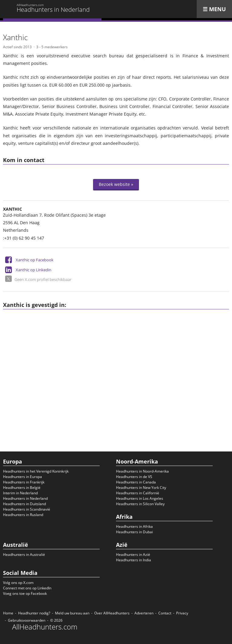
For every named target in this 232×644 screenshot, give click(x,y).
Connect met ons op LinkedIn (27, 588)
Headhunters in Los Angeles (140, 498)
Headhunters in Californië (138, 493)
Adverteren (144, 613)
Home (8, 613)
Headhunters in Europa (23, 477)
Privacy (182, 613)
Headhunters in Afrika (134, 526)
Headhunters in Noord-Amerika (142, 471)
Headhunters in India (134, 560)
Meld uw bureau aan (72, 613)
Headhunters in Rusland (23, 515)
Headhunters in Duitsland (24, 504)
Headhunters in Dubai (134, 532)
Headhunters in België (22, 488)
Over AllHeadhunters (112, 613)
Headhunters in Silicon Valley (140, 504)
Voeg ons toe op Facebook (25, 593)
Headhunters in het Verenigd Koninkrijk (36, 471)
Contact (165, 613)
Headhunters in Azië (133, 555)
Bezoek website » (116, 184)
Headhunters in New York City (141, 488)
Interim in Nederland (20, 493)
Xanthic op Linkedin (34, 270)
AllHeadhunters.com (45, 627)
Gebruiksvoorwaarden (27, 620)
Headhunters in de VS (134, 477)
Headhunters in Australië (24, 555)
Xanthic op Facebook (35, 260)
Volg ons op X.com (18, 583)
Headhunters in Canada (136, 482)
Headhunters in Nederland (25, 498)
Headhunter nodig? (34, 613)
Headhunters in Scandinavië (27, 509)
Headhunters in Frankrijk (24, 482)
